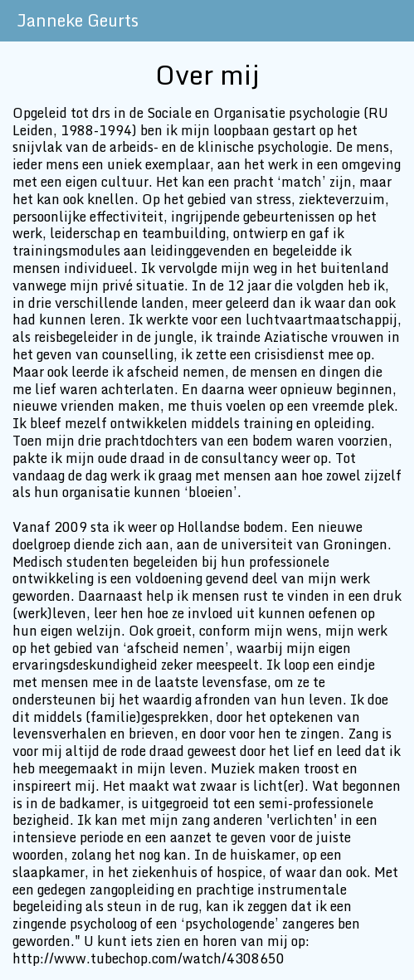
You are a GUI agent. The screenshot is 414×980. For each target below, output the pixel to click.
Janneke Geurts (78, 20)
